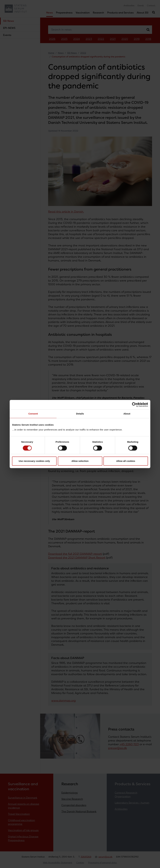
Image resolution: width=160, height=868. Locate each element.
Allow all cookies (126, 461)
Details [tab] (80, 414)
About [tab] (127, 414)
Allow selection (80, 461)
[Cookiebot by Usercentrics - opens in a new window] (134, 405)
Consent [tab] (33, 414)
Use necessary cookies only (34, 461)
